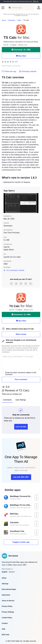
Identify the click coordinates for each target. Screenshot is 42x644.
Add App (5, 584)
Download (21, 50)
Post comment (21, 379)
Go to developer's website (14, 270)
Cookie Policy (7, 618)
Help (3, 629)
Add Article (6, 595)
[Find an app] (10, 8)
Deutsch (12, 572)
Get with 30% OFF (21, 477)
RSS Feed (5, 635)
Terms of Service (8, 601)
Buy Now (21, 56)
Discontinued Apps (9, 589)
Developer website (28, 71)
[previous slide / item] (5, 203)
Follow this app (9, 71)
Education (12, 20)
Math (19, 20)
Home (4, 20)
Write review (21, 334)
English (5, 572)
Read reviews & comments (11, 66)
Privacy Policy (7, 606)
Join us (36, 1)
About (4, 578)
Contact (5, 623)
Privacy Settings (8, 612)
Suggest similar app (21, 542)
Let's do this (21, 427)
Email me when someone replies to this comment (21, 373)
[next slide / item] (37, 203)
